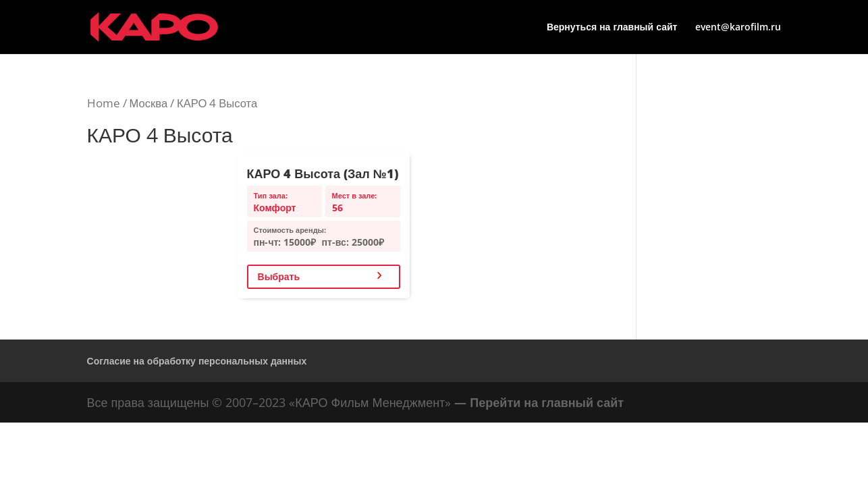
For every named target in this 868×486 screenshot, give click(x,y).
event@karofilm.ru (738, 28)
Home (104, 103)
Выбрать (279, 276)
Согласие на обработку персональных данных (197, 361)
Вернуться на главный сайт (612, 28)
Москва (149, 103)
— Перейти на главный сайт (539, 402)
